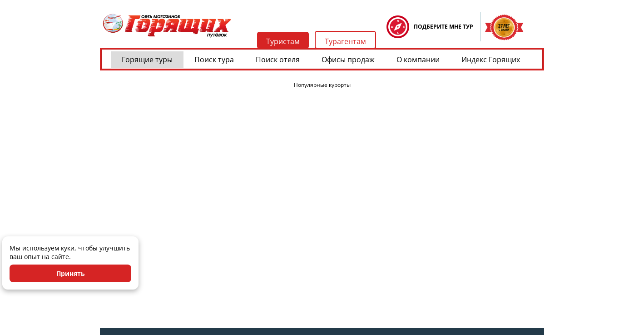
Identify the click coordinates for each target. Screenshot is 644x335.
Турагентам (345, 41)
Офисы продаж (348, 60)
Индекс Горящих (491, 60)
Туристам (283, 41)
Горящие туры (147, 60)
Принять (71, 273)
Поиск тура (214, 60)
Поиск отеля (278, 60)
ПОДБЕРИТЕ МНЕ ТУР (443, 27)
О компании (418, 60)
